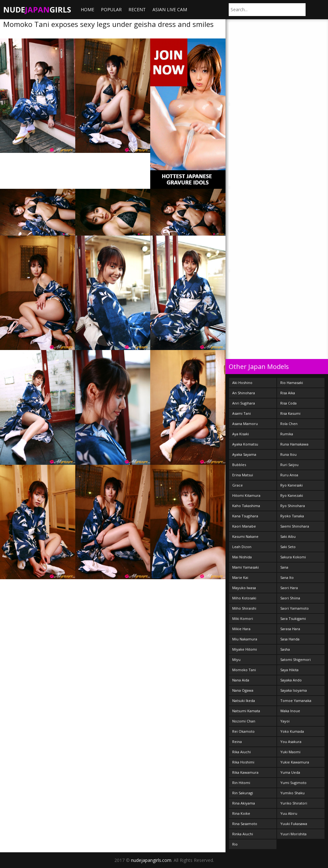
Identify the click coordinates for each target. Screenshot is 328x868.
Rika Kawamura (245, 772)
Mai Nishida (242, 557)
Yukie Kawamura (295, 762)
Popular (111, 9)
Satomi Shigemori (295, 659)
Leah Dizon (242, 547)
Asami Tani (242, 413)
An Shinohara (244, 393)
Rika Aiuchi (242, 752)
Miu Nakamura (245, 639)
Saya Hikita (289, 670)
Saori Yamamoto (295, 608)
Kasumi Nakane (245, 536)
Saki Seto (288, 547)
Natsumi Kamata (246, 711)
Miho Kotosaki (244, 598)
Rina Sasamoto (245, 824)
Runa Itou (288, 454)
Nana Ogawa (243, 690)
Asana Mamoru (245, 424)
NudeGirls (37, 9)
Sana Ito (287, 577)
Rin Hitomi (241, 783)
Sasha (285, 649)
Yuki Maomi (290, 752)
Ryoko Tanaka (292, 516)
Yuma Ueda (290, 772)
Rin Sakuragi (243, 793)
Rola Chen (289, 424)
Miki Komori (243, 618)
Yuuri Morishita (293, 834)
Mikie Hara (241, 629)
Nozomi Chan (244, 721)
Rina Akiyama (244, 803)
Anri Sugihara (244, 403)
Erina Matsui (243, 475)
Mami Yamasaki (246, 567)
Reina (237, 742)
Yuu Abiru (289, 813)
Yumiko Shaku (292, 793)
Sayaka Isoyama (294, 690)
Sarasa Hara (290, 629)
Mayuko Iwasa (244, 588)
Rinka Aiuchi (243, 834)
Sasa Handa (290, 639)
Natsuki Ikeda (244, 701)
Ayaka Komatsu (245, 444)
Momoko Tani (244, 670)
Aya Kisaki (241, 434)
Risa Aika (288, 393)
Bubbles (239, 465)
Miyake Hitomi (245, 649)
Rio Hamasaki (292, 383)
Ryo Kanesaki (291, 485)
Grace (238, 485)
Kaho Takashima (246, 506)
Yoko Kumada (292, 731)
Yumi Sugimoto (293, 783)
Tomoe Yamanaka (296, 701)
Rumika (287, 434)
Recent (137, 9)
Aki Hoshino (242, 383)
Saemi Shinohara (295, 526)
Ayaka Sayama (244, 454)
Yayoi (285, 721)
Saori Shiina (290, 598)
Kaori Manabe (244, 526)
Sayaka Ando (291, 680)
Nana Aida (241, 680)
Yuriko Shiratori (294, 803)
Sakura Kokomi (293, 557)
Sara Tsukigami (293, 618)
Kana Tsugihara (245, 516)
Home (87, 9)
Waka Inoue (290, 711)
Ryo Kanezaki (292, 495)
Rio (235, 844)
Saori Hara (289, 588)
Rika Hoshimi (243, 762)
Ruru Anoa (289, 475)
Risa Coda (288, 403)
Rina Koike (241, 813)
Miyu (236, 659)
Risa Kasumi (290, 413)
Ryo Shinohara (293, 506)
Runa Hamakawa (294, 444)
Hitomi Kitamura (246, 495)
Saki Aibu (288, 536)
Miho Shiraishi (244, 608)
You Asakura (291, 742)
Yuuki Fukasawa (294, 824)
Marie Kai (240, 577)
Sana (284, 567)
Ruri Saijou (289, 465)
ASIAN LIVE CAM (170, 9)
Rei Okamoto (243, 731)
